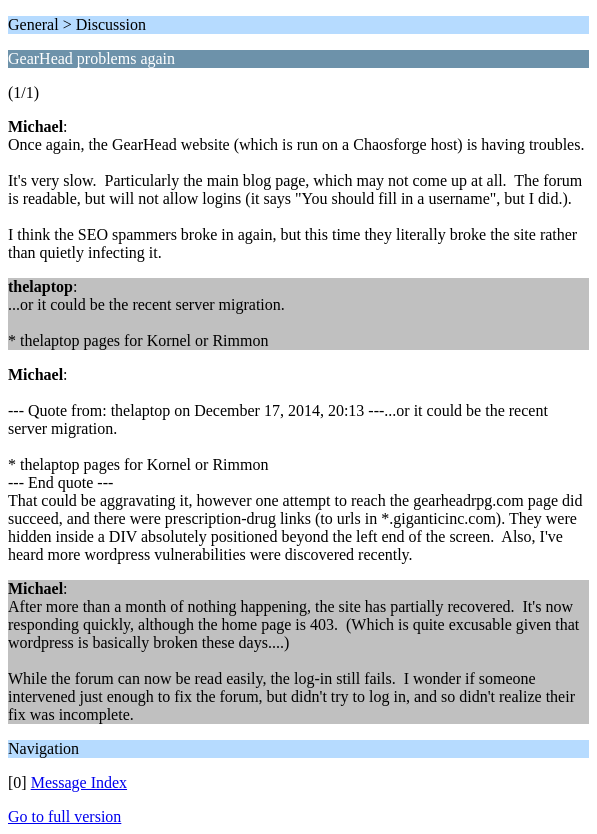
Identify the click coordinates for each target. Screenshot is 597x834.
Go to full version (64, 816)
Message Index (79, 782)
